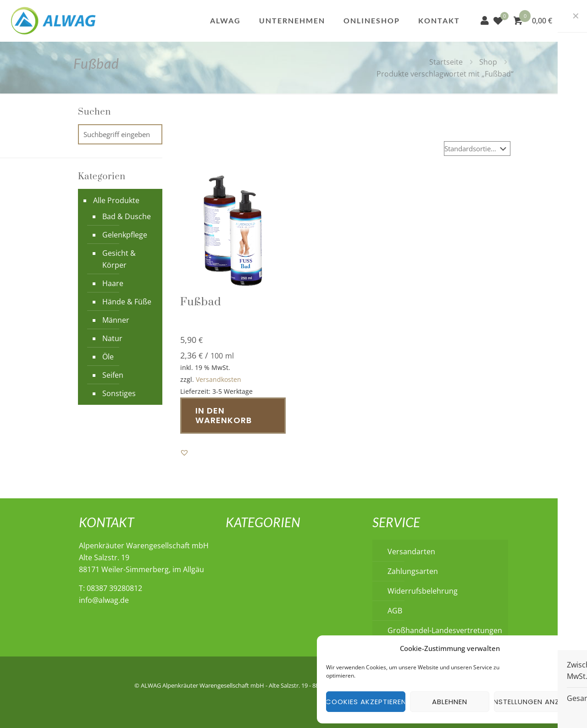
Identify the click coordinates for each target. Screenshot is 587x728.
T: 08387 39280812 (111, 588)
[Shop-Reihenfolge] (477, 149)
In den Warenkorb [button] (224, 416)
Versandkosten (219, 379)
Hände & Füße (127, 302)
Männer (116, 320)
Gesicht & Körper (119, 259)
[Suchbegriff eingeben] (120, 134)
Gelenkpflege (125, 235)
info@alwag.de (104, 600)
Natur (112, 338)
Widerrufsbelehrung (423, 591)
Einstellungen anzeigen (534, 702)
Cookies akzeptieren (366, 702)
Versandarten (411, 552)
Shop (488, 62)
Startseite (446, 62)
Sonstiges (119, 393)
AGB (395, 611)
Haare (113, 283)
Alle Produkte (116, 200)
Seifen (113, 375)
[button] (184, 452)
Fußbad (201, 302)
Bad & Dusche (127, 216)
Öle (108, 357)
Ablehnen (450, 702)
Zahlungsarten (413, 571)
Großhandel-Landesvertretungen (445, 630)
